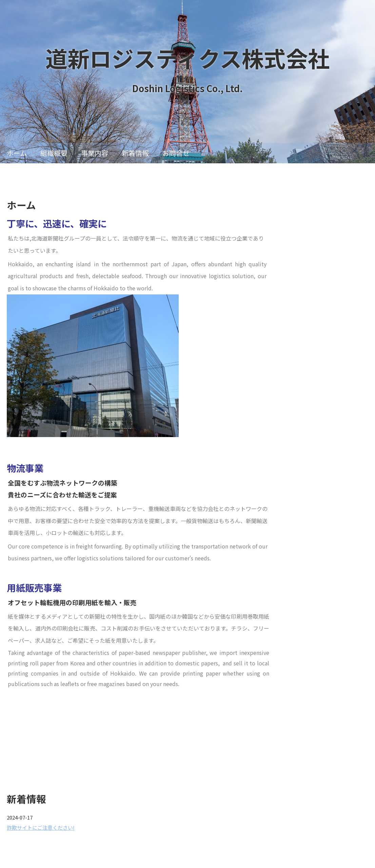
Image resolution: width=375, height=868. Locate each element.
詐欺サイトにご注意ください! (41, 828)
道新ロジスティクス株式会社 (188, 58)
